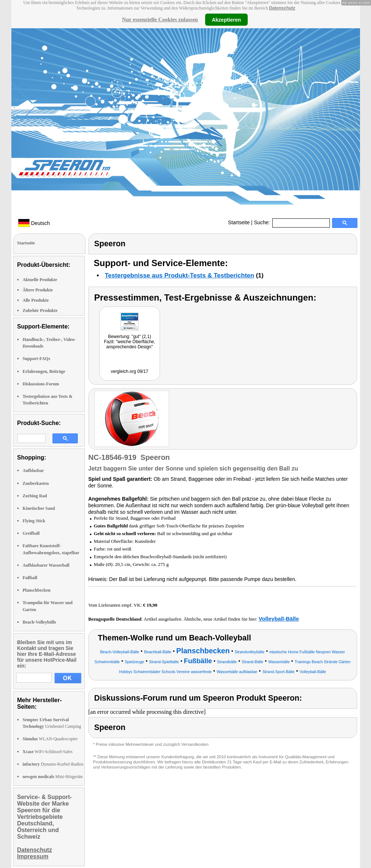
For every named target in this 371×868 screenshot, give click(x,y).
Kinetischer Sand (39, 508)
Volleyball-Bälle (279, 619)
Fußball (30, 578)
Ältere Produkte (38, 290)
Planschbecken (37, 590)
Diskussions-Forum (41, 384)
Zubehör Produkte (40, 310)
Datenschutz (282, 8)
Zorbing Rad (35, 496)
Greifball (31, 533)
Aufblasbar (33, 471)
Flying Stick (34, 521)
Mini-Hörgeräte (53, 777)
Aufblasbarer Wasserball (46, 565)
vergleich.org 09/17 (130, 371)
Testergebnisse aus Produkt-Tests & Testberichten (180, 275)
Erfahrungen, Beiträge (44, 371)
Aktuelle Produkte (40, 280)
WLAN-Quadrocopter (50, 739)
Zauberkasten (36, 483)
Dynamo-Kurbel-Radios (53, 764)
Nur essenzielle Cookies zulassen (160, 19)
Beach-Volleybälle (40, 622)
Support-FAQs (37, 359)
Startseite (239, 222)
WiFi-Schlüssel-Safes (48, 752)
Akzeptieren (226, 19)
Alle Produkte (36, 300)
